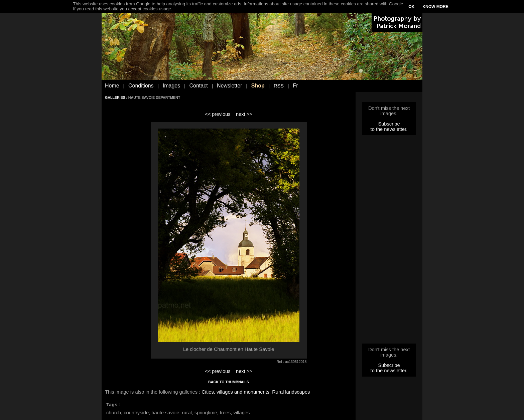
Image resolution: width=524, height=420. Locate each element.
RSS (279, 86)
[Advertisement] (389, 241)
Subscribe (389, 124)
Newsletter (230, 86)
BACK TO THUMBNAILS (229, 382)
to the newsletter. (389, 129)
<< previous (218, 114)
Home (112, 86)
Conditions (141, 86)
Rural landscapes (291, 392)
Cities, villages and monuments (235, 392)
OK (411, 7)
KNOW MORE (435, 7)
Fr (295, 86)
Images (171, 86)
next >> (244, 114)
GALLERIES (115, 97)
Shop (258, 86)
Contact (199, 86)
